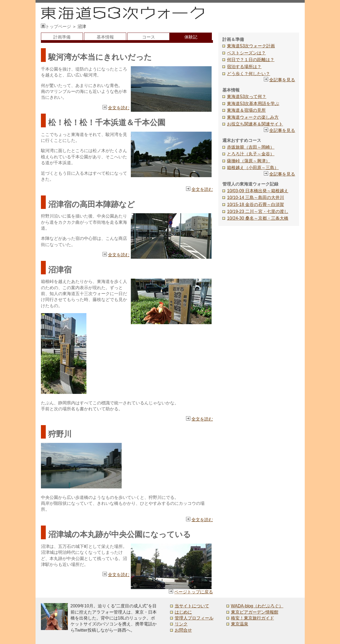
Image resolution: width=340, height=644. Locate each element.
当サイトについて (192, 606)
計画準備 (62, 37)
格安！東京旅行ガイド (253, 618)
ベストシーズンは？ (246, 53)
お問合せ (183, 630)
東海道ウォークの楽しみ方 (253, 117)
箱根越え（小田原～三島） (253, 168)
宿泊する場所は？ (244, 67)
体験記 (191, 37)
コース (149, 37)
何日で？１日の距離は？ (251, 60)
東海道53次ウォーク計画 (251, 46)
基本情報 (105, 37)
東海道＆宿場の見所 (246, 110)
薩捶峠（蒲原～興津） (248, 161)
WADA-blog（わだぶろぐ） (257, 606)
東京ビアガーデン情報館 (255, 612)
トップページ (56, 27)
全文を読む (119, 108)
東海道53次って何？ (247, 97)
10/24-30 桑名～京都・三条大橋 (258, 218)
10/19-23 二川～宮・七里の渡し (258, 211)
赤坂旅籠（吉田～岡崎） (251, 147)
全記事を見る (282, 80)
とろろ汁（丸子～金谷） (251, 154)
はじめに (183, 612)
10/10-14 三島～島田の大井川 (255, 197)
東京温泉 (240, 624)
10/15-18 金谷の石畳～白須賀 (255, 204)
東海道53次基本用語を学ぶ (253, 104)
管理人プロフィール (194, 618)
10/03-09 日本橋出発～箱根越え (258, 191)
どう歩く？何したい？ (248, 74)
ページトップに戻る (194, 592)
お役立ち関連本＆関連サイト (255, 124)
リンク (181, 624)
